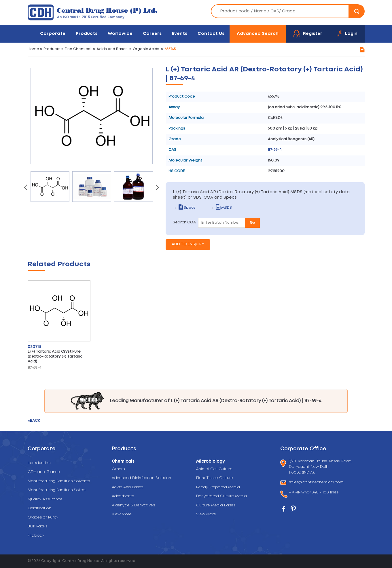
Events (180, 34)
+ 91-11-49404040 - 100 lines (314, 493)
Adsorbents (123, 496)
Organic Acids (146, 49)
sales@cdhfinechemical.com (316, 483)
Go (252, 222)
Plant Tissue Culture (215, 478)
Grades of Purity (43, 517)
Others (118, 469)
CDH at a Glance (44, 472)
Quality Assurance (45, 499)
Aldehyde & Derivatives (133, 505)
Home (33, 49)
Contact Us (211, 34)
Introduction (39, 463)
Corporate (53, 34)
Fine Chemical (78, 49)
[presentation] (26, 188)
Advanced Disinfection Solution (141, 478)
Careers (152, 34)
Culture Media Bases (216, 505)
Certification (39, 508)
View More (122, 514)
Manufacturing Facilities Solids (56, 490)
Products (87, 34)
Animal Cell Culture (214, 469)
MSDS (224, 208)
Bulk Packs (37, 526)
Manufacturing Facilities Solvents (59, 481)
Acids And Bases (112, 49)
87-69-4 (275, 150)
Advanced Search (258, 34)
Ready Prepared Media (218, 487)
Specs (187, 208)
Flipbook (36, 536)
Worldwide (120, 34)
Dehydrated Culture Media (221, 496)
